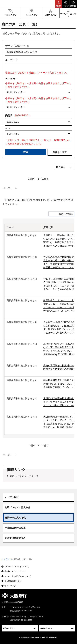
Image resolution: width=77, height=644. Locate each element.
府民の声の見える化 (15, 518)
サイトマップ (10, 586)
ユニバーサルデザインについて (18, 576)
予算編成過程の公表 (15, 528)
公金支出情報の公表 (15, 538)
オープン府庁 (12, 497)
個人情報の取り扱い (13, 581)
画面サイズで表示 (65, 214)
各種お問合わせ (47, 628)
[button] (58, 4)
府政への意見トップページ (24, 476)
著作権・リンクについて (15, 571)
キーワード (11, 60)
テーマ (9, 46)
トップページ (7, 559)
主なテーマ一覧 (22, 46)
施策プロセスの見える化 (17, 507)
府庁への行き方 (9, 628)
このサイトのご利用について (17, 567)
